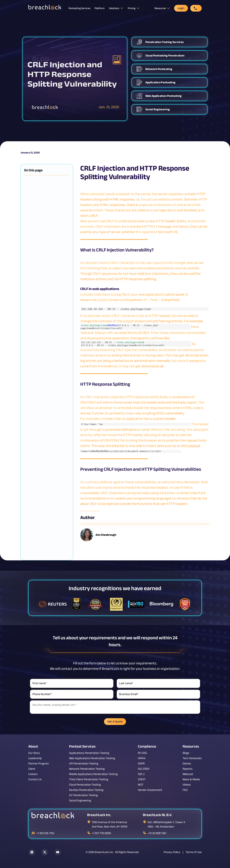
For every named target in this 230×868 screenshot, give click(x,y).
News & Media (191, 779)
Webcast (188, 774)
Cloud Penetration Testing (85, 785)
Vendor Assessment (150, 790)
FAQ (185, 790)
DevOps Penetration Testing (86, 790)
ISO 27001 (144, 769)
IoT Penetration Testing (83, 795)
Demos (187, 764)
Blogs (186, 753)
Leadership (35, 758)
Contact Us (35, 779)
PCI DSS (142, 753)
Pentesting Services (79, 8)
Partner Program (39, 764)
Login (181, 8)
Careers (33, 774)
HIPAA (142, 758)
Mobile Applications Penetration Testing (93, 774)
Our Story (34, 753)
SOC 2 (141, 774)
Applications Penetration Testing (89, 753)
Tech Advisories (192, 758)
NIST (141, 785)
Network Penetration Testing (87, 769)
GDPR (141, 764)
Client (32, 769)
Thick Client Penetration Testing (89, 779)
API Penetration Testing (84, 764)
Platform (100, 8)
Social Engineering (80, 801)
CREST (142, 779)
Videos (187, 785)
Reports (188, 769)
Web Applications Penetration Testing (92, 758)
